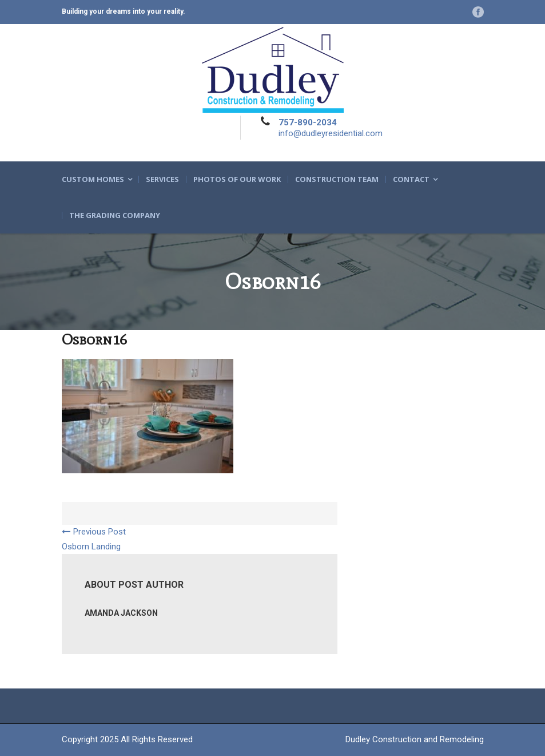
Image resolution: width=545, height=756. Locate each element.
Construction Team (337, 179)
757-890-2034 (308, 122)
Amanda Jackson (121, 613)
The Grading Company (115, 215)
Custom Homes (93, 179)
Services (162, 179)
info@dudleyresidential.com (331, 133)
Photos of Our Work (237, 179)
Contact (411, 179)
